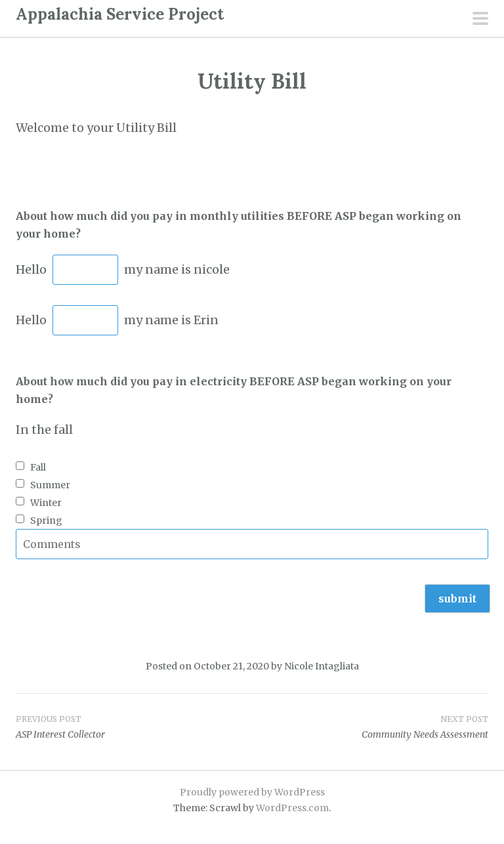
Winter (46, 503)
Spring (46, 520)
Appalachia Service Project (120, 14)
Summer (50, 485)
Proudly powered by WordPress (252, 792)
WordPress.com (292, 808)
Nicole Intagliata (322, 666)
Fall (38, 467)
